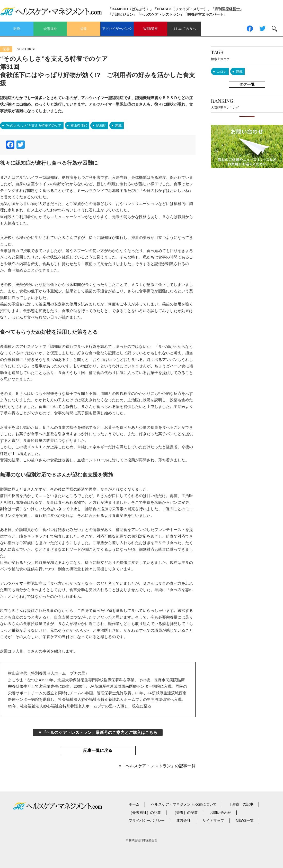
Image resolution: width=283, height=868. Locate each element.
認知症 (101, 125)
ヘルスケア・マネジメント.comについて (184, 804)
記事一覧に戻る (98, 750)
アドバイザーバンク (117, 29)
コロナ (222, 72)
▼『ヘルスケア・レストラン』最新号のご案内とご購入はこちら (98, 732)
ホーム (134, 804)
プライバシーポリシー (147, 820)
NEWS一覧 (245, 820)
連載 (118, 125)
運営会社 (183, 820)
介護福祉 (50, 29)
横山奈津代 (79, 125)
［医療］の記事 (241, 804)
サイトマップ (213, 820)
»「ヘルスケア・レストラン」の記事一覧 (157, 766)
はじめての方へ (184, 29)
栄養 (84, 29)
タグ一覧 (247, 84)
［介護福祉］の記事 (145, 813)
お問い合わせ (220, 813)
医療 (17, 29)
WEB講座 (151, 29)
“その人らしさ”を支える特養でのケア (34, 125)
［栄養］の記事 (185, 813)
